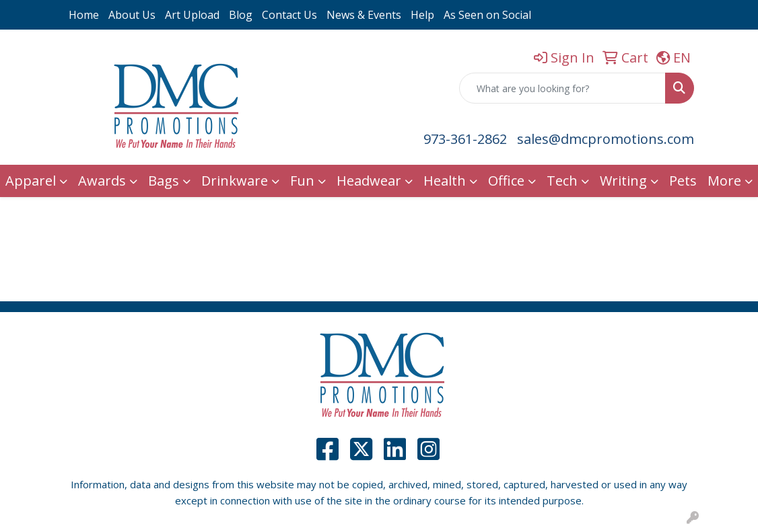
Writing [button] (623, 181)
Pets (683, 181)
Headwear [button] (369, 181)
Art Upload (192, 15)
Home (84, 15)
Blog (241, 15)
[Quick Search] (562, 88)
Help (422, 15)
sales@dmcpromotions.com (606, 139)
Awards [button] (102, 181)
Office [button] (506, 181)
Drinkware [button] (235, 181)
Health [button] (445, 181)
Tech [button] (562, 181)
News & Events (364, 15)
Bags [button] (164, 181)
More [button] (724, 181)
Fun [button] (302, 181)
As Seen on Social (487, 15)
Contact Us (289, 15)
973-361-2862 (465, 139)
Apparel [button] (31, 181)
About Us (132, 15)
